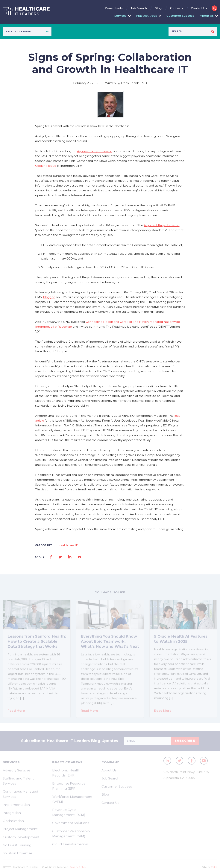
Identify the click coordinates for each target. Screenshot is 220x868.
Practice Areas (146, 16)
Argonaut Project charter (162, 225)
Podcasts (176, 8)
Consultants (114, 8)
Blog (158, 8)
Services (120, 16)
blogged (49, 297)
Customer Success (180, 16)
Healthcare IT (68, 545)
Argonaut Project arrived (95, 151)
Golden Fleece (46, 166)
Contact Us (199, 8)
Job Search (139, 8)
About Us (207, 16)
